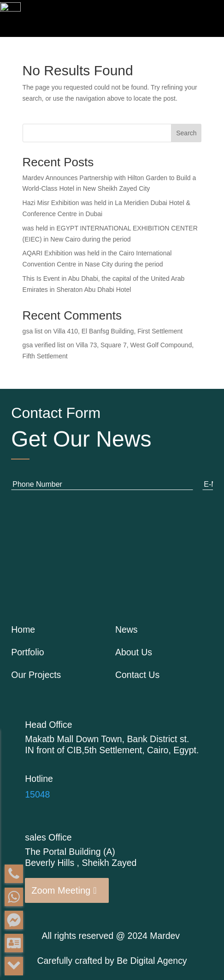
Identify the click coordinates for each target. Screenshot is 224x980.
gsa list (33, 331)
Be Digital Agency (152, 961)
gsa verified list (44, 345)
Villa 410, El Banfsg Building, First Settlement (118, 331)
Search (186, 133)
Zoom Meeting (61, 890)
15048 (37, 794)
